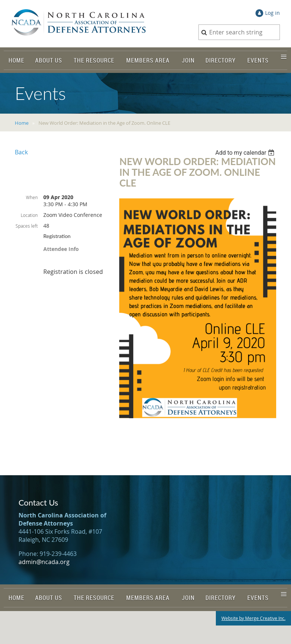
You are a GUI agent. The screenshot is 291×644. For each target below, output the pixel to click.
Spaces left (27, 226)
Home (22, 123)
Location (29, 215)
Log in (272, 13)
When (32, 197)
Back (21, 152)
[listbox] (246, 153)
